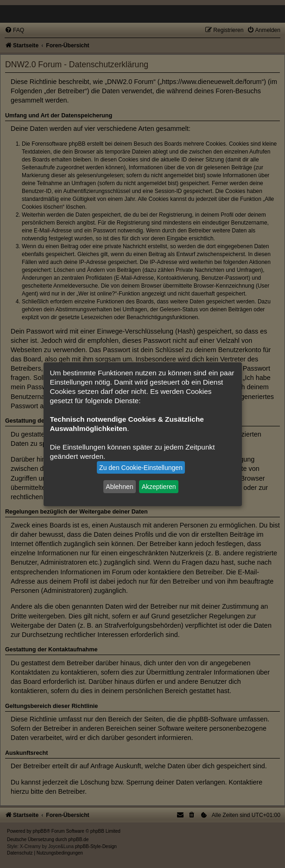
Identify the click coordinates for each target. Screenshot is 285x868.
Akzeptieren (159, 487)
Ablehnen (119, 487)
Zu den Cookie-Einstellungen (141, 468)
